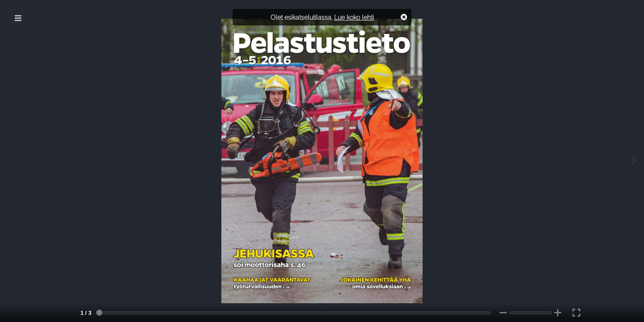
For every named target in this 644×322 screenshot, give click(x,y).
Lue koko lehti (354, 17)
